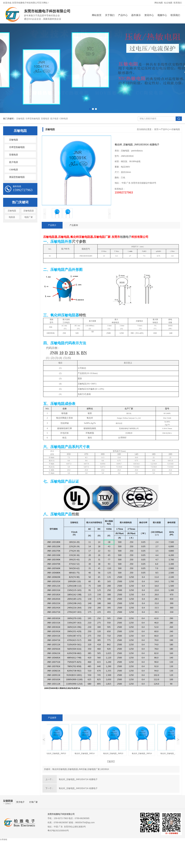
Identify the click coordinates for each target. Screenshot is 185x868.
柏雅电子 (126, 237)
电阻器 (12, 217)
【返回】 (111, 761)
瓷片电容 (54, 119)
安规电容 (45, 119)
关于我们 (110, 15)
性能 (75, 514)
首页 (156, 129)
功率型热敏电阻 (33, 119)
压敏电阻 (20, 119)
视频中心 (162, 15)
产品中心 (123, 15)
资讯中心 (149, 15)
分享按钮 (4, 839)
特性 (83, 315)
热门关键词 (20, 202)
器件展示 (136, 15)
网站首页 (97, 15)
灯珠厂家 (34, 802)
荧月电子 (21, 802)
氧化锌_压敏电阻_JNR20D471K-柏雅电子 (78, 788)
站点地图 (168, 3)
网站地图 (159, 3)
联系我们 (178, 3)
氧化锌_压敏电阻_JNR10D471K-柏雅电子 (78, 779)
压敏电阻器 (29, 211)
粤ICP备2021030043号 (58, 831)
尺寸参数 (79, 242)
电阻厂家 (29, 217)
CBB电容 (64, 119)
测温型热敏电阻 (17, 177)
